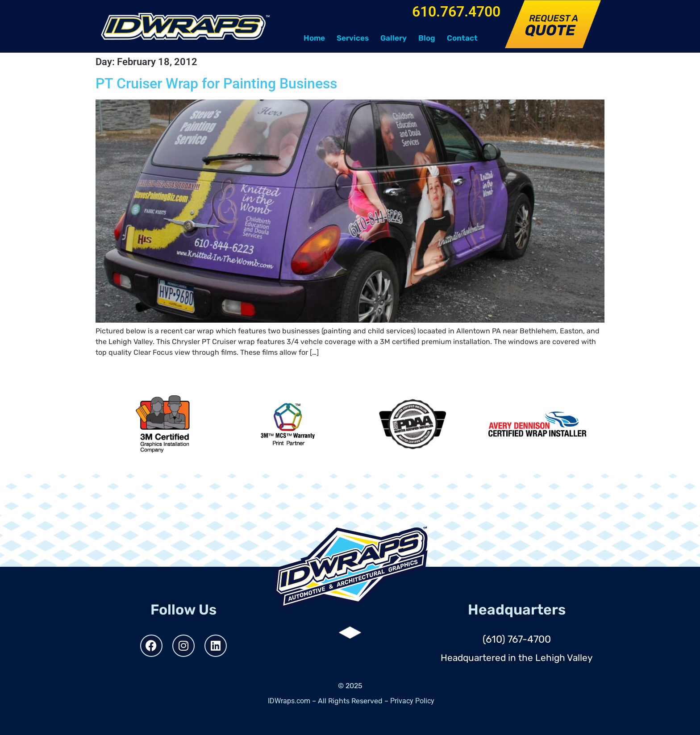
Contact (462, 38)
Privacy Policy (412, 701)
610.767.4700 (456, 12)
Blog (427, 38)
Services (353, 38)
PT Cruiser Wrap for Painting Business (216, 83)
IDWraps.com (289, 701)
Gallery (394, 38)
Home (314, 38)
